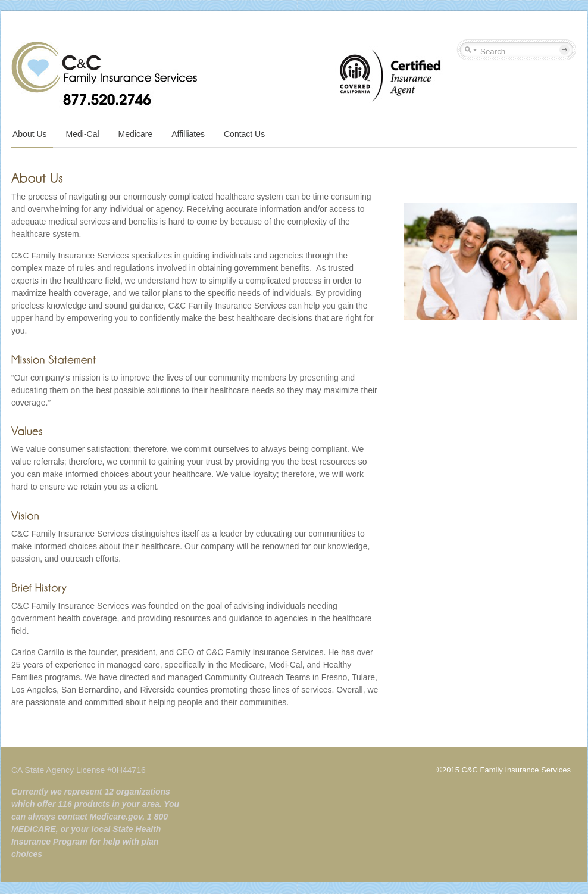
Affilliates (188, 134)
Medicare (136, 134)
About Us (30, 134)
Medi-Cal (83, 134)
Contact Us (244, 134)
